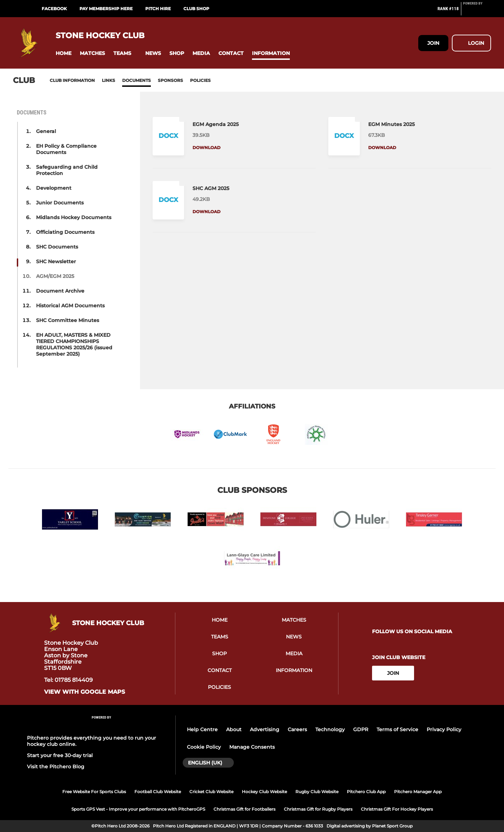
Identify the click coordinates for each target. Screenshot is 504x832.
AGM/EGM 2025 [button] (55, 276)
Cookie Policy (204, 747)
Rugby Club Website (317, 792)
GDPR (361, 729)
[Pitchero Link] (477, 12)
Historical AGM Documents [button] (70, 306)
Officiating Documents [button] (65, 232)
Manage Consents (252, 747)
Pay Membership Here (106, 9)
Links (108, 80)
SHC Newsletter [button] (56, 261)
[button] (64, 53)
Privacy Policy (444, 729)
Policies (200, 80)
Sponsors (170, 80)
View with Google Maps (85, 692)
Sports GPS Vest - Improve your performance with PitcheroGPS (138, 809)
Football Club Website (158, 792)
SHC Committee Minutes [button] (68, 320)
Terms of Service (397, 729)
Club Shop (196, 9)
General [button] (46, 131)
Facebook (54, 9)
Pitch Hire (158, 9)
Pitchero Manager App (418, 792)
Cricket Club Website (211, 792)
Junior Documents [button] (60, 203)
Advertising (265, 729)
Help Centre (202, 729)
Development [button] (54, 188)
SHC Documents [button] (57, 247)
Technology (330, 729)
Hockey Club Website (264, 792)
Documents (136, 80)
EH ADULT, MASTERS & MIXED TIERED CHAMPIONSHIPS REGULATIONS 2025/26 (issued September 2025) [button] (74, 344)
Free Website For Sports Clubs (94, 792)
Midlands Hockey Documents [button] (74, 217)
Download (206, 148)
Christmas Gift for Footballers (244, 809)
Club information (72, 80)
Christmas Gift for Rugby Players (318, 809)
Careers (297, 729)
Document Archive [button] (60, 291)
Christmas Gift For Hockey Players (397, 809)
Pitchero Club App (366, 792)
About (234, 729)
